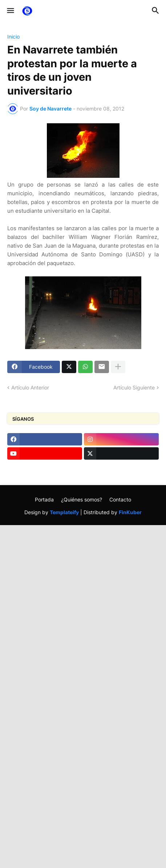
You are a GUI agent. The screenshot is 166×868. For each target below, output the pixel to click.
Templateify (64, 512)
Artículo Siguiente (134, 387)
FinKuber (130, 512)
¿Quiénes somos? (82, 499)
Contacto (120, 499)
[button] (10, 11)
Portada (44, 499)
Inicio (13, 37)
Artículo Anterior (30, 387)
